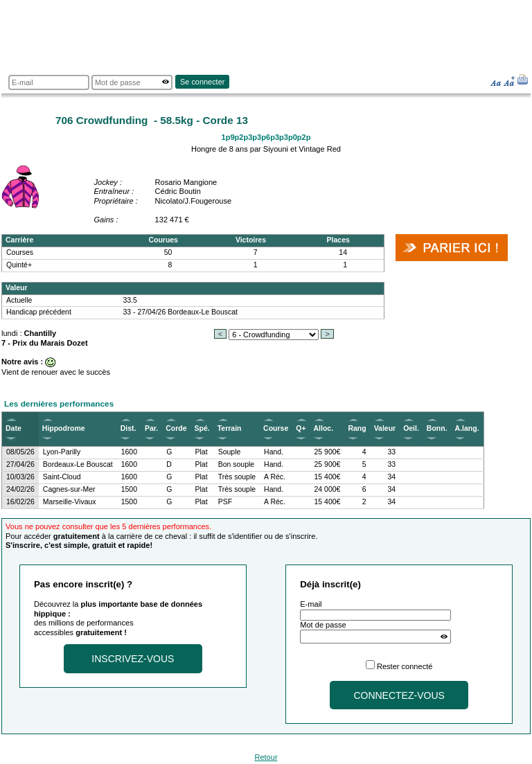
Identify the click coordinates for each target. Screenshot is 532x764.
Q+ (301, 428)
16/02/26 (20, 502)
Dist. (128, 428)
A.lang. (467, 428)
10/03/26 (20, 477)
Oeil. (411, 428)
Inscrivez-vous (133, 659)
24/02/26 (20, 489)
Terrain (230, 428)
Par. (151, 428)
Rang (357, 428)
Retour (266, 757)
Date (14, 428)
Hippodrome (64, 428)
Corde (176, 428)
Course (276, 428)
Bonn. (437, 428)
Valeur (385, 428)
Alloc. (324, 428)
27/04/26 (20, 464)
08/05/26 (20, 452)
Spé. (202, 428)
